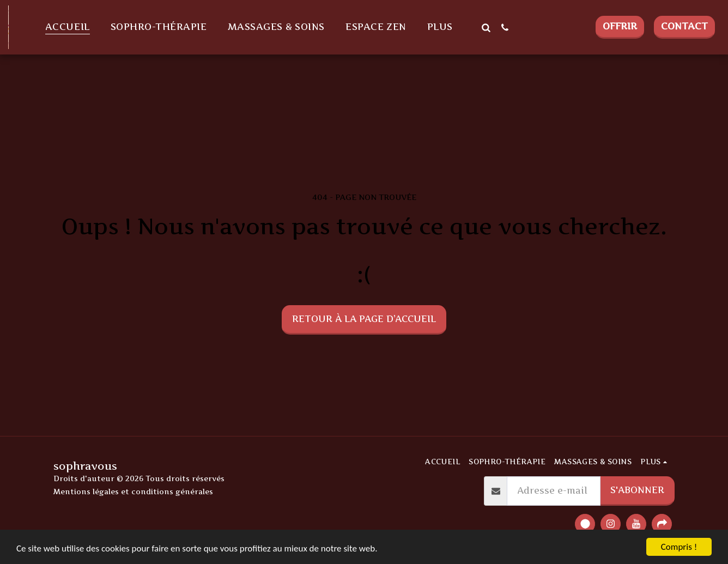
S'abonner (637, 490)
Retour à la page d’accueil (364, 319)
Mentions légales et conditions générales (133, 492)
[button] (486, 27)
